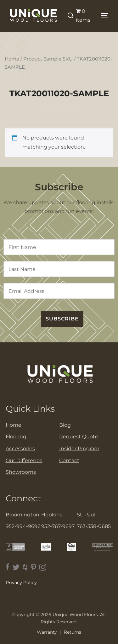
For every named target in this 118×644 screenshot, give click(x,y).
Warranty (47, 632)
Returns (73, 632)
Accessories (20, 449)
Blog (65, 425)
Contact (69, 460)
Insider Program (79, 449)
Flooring (16, 437)
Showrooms (21, 472)
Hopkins (52, 515)
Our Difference (24, 460)
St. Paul (86, 515)
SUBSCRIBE (62, 319)
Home (12, 59)
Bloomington (22, 515)
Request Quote (79, 437)
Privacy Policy (21, 583)
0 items (83, 16)
